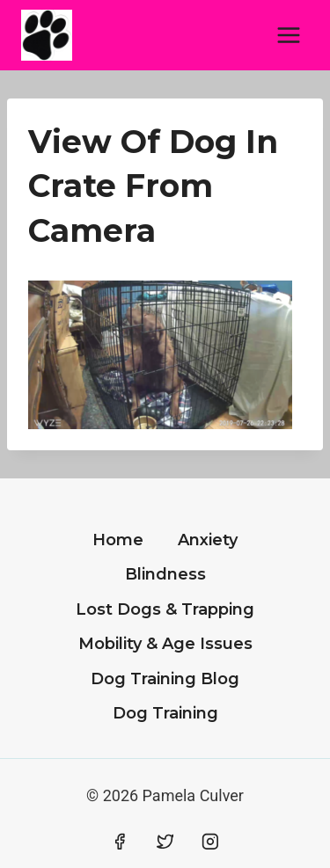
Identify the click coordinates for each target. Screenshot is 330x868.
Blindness (165, 574)
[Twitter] (165, 842)
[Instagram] (210, 842)
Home (118, 540)
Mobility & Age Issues (165, 644)
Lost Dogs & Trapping (165, 609)
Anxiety (208, 540)
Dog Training (165, 713)
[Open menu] (288, 35)
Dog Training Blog (165, 679)
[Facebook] (120, 842)
